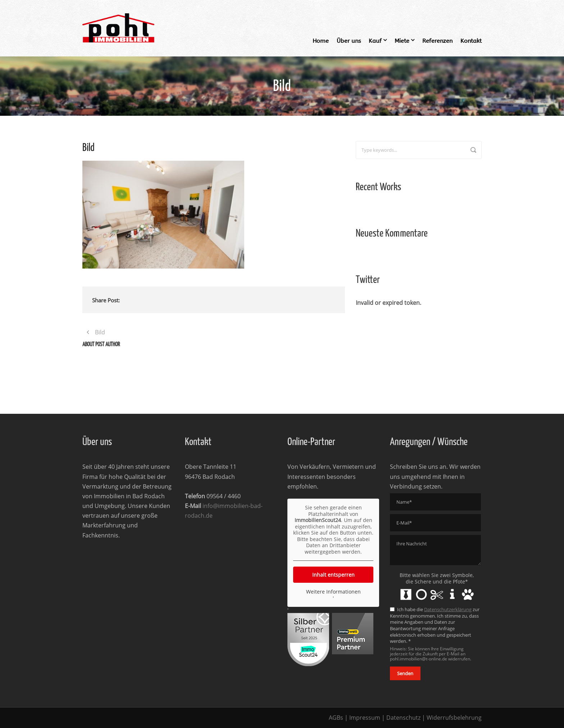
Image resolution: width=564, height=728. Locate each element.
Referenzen (437, 41)
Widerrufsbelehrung (454, 718)
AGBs (336, 718)
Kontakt (471, 41)
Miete (402, 41)
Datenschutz (403, 718)
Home (321, 41)
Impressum (365, 718)
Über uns (349, 41)
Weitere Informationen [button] (333, 592)
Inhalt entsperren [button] (333, 575)
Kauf (375, 41)
